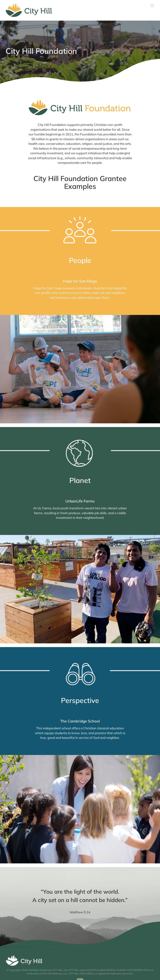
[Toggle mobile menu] (152, 6)
